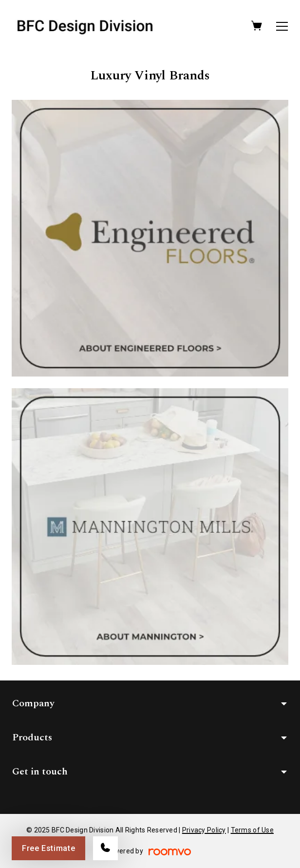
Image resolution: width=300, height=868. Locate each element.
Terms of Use (252, 830)
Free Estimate (48, 848)
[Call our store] (105, 848)
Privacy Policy (204, 830)
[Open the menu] (282, 26)
